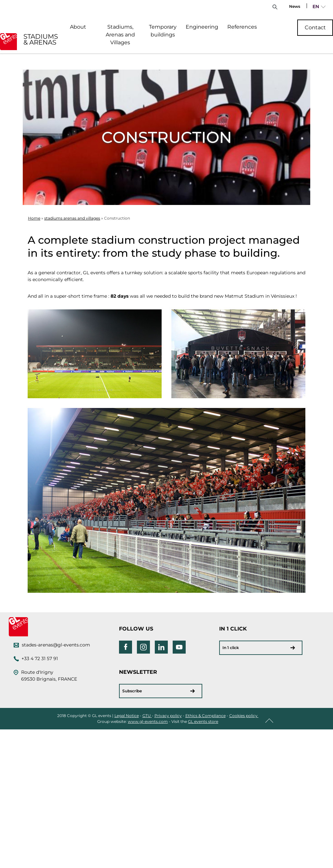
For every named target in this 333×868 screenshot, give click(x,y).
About (78, 27)
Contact (315, 27)
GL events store (203, 721)
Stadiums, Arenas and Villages (120, 35)
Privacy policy (168, 716)
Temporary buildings (163, 31)
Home (34, 218)
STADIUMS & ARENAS (41, 39)
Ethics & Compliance (206, 716)
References (242, 27)
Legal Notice (127, 716)
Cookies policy (244, 716)
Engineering (202, 27)
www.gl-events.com (148, 721)
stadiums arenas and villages (72, 218)
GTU (147, 716)
